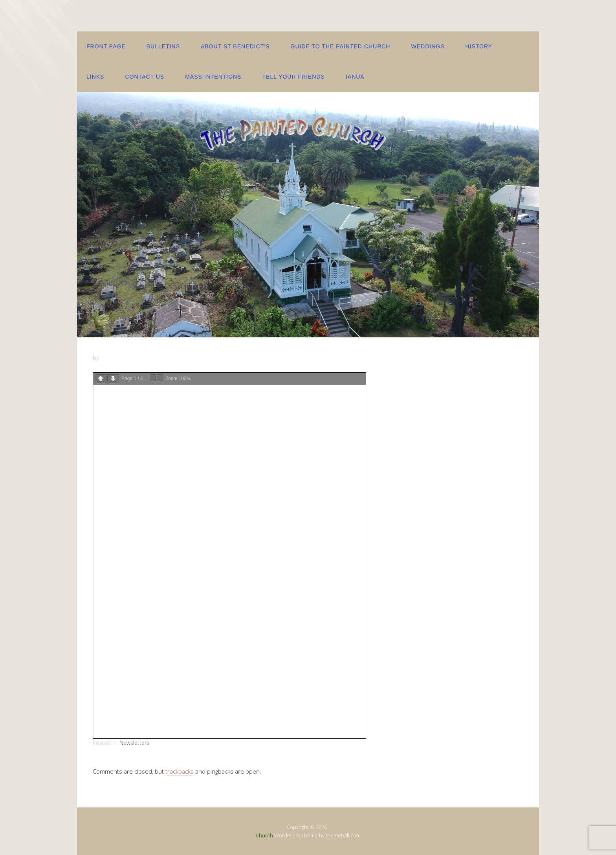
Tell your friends (294, 77)
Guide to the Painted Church (341, 46)
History (479, 46)
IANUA (355, 77)
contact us (145, 77)
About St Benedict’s (235, 46)
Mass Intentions (213, 77)
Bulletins (163, 46)
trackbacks (180, 771)
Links (95, 77)
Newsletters (134, 743)
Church (264, 835)
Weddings (428, 46)
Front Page (106, 46)
